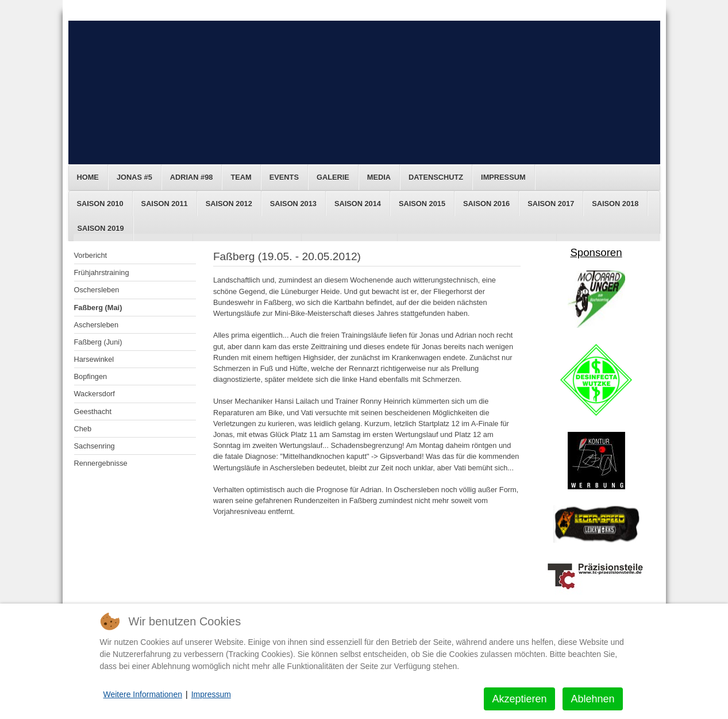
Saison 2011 (165, 204)
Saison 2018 (615, 204)
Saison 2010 (100, 204)
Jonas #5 (134, 177)
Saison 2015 (422, 204)
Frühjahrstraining (102, 272)
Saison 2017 (551, 204)
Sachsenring (95, 446)
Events (284, 177)
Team (241, 177)
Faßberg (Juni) (98, 342)
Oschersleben (97, 290)
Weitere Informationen (143, 694)
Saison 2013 (293, 204)
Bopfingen (91, 376)
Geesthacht (93, 411)
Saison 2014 (358, 204)
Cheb (83, 429)
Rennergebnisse (101, 463)
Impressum (503, 177)
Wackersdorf (95, 394)
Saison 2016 (486, 204)
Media (379, 177)
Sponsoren (596, 252)
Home (88, 177)
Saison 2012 (229, 204)
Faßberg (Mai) (98, 308)
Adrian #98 (192, 177)
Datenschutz (436, 177)
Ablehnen (592, 699)
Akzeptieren (519, 699)
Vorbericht (91, 255)
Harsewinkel (94, 359)
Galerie (333, 177)
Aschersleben (97, 325)
